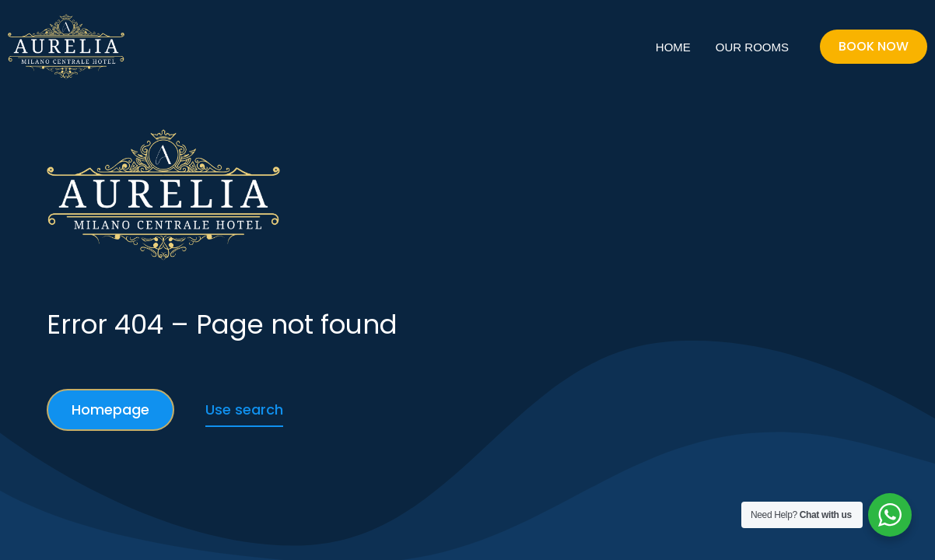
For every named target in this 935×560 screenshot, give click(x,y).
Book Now (874, 46)
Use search (244, 409)
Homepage (110, 409)
